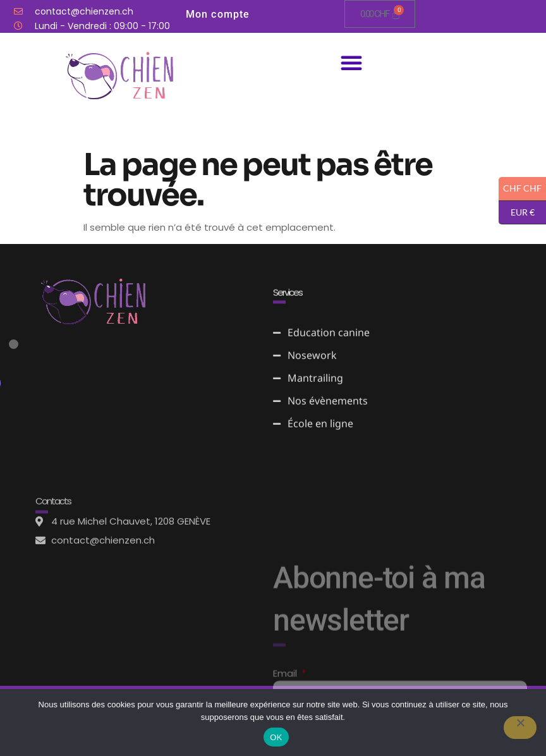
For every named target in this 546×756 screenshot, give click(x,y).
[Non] (520, 728)
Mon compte (218, 14)
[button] (351, 63)
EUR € (517, 213)
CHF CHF (520, 189)
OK (276, 737)
